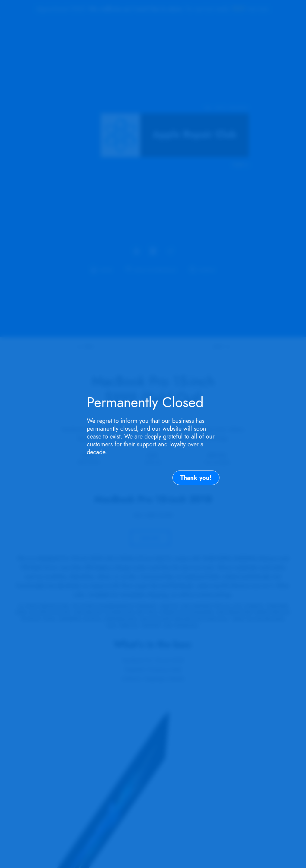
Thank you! (196, 478)
